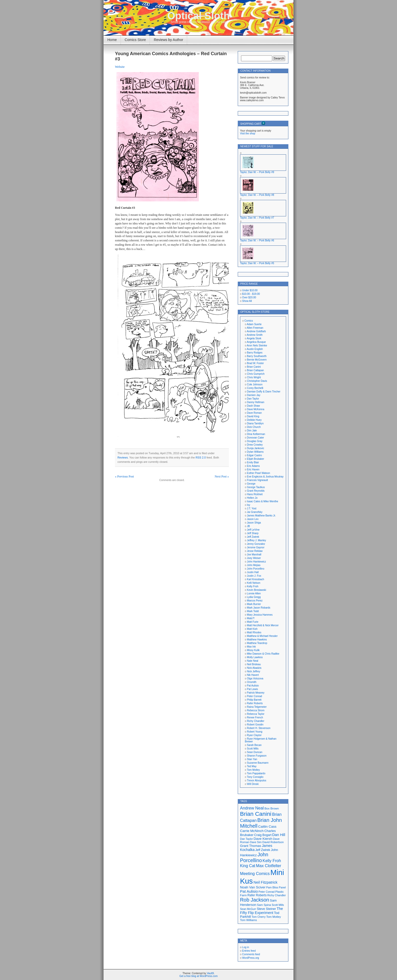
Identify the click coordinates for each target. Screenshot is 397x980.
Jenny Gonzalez (256, 544)
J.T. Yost (252, 508)
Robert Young (255, 732)
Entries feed (249, 951)
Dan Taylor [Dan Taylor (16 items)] (246, 839)
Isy (249, 505)
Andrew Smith (255, 335)
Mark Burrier (254, 604)
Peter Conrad (254, 696)
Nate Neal (252, 661)
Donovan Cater (255, 438)
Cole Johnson (255, 384)
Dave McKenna (255, 409)
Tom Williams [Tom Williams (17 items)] (249, 920)
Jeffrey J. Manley (256, 540)
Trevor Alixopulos (256, 780)
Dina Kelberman (256, 434)
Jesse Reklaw (255, 551)
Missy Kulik (253, 650)
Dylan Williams (255, 452)
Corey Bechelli (255, 388)
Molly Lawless (255, 657)
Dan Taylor (253, 399)
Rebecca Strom (256, 710)
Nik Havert (253, 675)
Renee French (255, 717)
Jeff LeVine (253, 530)
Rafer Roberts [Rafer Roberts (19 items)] (257, 895)
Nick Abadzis (254, 668)
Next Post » (222, 476)
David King (253, 416)
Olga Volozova (255, 679)
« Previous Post (124, 476)
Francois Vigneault (257, 480)
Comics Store (135, 40)
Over (249, 297)
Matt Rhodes (254, 632)
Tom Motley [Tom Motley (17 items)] (274, 917)
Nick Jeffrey (253, 671)
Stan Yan (252, 759)
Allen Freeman (255, 328)
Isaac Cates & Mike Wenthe (262, 501)
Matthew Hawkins (257, 640)
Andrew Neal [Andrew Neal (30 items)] (252, 808)
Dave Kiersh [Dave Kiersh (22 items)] (263, 839)
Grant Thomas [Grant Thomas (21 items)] (251, 846)
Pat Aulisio (253, 686)
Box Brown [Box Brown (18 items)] (272, 808)
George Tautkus (256, 487)
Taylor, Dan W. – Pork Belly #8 (257, 195)
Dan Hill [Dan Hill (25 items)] (279, 835)
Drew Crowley (255, 445)
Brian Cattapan (255, 370)
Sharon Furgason (257, 756)
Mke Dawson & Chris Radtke (263, 654)
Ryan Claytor (254, 735)
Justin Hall (253, 572)
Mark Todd (253, 611)
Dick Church (254, 427)
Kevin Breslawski (256, 590)
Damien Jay (254, 395)
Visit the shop (248, 133)
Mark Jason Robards (259, 608)
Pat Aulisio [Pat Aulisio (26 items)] (249, 891)
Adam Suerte (254, 324)
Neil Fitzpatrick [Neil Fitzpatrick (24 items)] (265, 882)
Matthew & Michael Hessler (262, 636)
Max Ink (251, 647)
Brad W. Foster (255, 363)
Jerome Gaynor (256, 547)
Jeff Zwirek (253, 537)
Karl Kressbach (255, 579)
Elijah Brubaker (255, 459)
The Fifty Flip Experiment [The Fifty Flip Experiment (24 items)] (262, 911)
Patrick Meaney (256, 693)
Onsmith (252, 682)
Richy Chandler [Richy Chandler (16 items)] (277, 895)
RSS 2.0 (201, 457)
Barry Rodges (255, 353)
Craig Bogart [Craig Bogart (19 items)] (263, 835)
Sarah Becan (254, 745)
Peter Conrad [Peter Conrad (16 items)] (266, 892)
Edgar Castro (254, 455)
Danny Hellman (255, 402)
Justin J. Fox (254, 576)
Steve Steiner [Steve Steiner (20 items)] (266, 909)
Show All (247, 301)
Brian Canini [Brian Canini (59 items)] (256, 814)
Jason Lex (253, 519)
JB (248, 526)
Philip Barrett (254, 700)
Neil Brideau (254, 664)
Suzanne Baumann (258, 763)
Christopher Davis (257, 381)
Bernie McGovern (257, 360)
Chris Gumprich (256, 374)
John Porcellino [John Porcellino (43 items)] (254, 857)
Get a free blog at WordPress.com (199, 976)
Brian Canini (254, 367)
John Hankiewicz (256, 562)
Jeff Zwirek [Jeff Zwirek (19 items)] (263, 850)
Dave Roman (254, 413)
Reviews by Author (168, 40)
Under (250, 290)
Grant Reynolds (256, 491)
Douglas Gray (255, 441)
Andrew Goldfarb (256, 331)
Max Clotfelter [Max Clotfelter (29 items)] (269, 866)
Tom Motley (253, 770)
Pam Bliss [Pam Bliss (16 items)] (272, 887)
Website (120, 67)
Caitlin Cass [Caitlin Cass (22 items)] (267, 827)
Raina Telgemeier (257, 707)
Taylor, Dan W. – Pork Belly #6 (257, 241)
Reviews (123, 457)
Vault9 (210, 973)
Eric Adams (253, 466)
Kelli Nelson (254, 583)
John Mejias (254, 565)
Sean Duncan (255, 752)
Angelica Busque (256, 342)
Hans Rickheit (255, 494)
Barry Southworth (257, 356)
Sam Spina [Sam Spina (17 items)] (264, 905)
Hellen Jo (252, 498)
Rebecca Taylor (256, 714)
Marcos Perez (255, 601)
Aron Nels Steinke (257, 346)
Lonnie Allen (254, 593)
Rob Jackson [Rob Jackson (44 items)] (255, 900)
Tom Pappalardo (256, 773)
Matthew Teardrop (257, 643)
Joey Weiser (254, 558)
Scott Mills (253, 749)
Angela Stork (254, 338)
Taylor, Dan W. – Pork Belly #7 (257, 218)
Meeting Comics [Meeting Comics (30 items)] (255, 873)
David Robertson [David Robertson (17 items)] (273, 842)
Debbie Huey (254, 420)
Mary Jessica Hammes (260, 615)
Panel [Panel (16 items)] (282, 887)
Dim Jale (252, 431)
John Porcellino (255, 569)
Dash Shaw (253, 406)
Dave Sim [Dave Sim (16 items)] (256, 842)
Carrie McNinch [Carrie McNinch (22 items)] (252, 831)
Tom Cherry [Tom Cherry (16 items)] (259, 917)
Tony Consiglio (255, 777)
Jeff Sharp (253, 533)
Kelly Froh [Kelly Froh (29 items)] (272, 861)
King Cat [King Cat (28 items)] (248, 866)
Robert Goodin (255, 725)
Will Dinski (253, 784)
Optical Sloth (199, 16)
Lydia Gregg (254, 597)
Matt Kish (252, 629)
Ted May (252, 766)
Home (112, 40)
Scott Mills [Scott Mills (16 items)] (278, 905)
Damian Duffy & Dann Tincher (264, 392)
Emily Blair (253, 462)
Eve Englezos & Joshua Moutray (265, 477)
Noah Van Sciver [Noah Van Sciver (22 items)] (253, 887)
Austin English (255, 349)
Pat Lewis (252, 689)
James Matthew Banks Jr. (261, 516)
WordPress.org (251, 958)
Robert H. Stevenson (259, 728)
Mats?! (251, 618)
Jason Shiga (254, 523)
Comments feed (251, 954)
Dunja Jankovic (255, 448)
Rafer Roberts (255, 703)
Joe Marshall (254, 555)
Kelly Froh (253, 586)
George (251, 484)
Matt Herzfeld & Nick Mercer (263, 625)
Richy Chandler (255, 721)
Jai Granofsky (255, 512)
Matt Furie (253, 622)
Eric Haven (253, 470)
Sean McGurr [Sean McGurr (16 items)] (248, 909)
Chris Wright (254, 377)
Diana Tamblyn (255, 423)
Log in (245, 947)
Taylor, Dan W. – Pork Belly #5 (257, 263)
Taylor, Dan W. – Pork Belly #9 (257, 172)
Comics (249, 321)
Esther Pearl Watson (258, 473)
